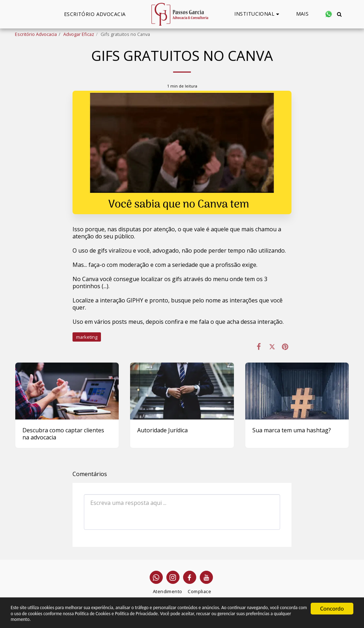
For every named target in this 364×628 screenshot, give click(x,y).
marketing (87, 337)
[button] (258, 14)
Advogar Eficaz (79, 34)
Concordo (332, 603)
